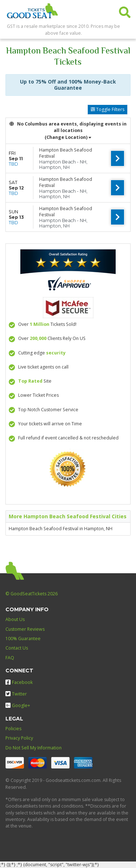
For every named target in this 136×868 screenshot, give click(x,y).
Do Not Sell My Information (34, 748)
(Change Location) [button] (68, 137)
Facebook (19, 682)
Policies (13, 729)
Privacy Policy (19, 738)
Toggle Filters (108, 109)
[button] (125, 11)
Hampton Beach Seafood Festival (66, 153)
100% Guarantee (23, 639)
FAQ (10, 658)
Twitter (16, 694)
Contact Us (17, 648)
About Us (15, 619)
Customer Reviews (25, 629)
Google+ (18, 705)
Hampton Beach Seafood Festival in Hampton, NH (61, 529)
